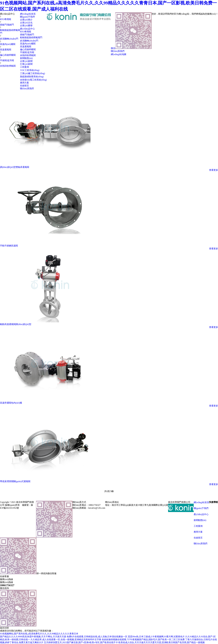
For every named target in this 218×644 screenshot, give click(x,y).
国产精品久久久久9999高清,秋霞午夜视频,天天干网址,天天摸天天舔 (33, 637)
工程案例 (198, 526)
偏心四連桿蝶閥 (8, 55)
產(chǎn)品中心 (201, 514)
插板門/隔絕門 (7, 25)
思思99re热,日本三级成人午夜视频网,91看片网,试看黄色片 (156, 637)
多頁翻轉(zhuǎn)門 (9, 39)
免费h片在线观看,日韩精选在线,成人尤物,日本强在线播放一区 (97, 637)
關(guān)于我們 (201, 508)
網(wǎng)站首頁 (201, 502)
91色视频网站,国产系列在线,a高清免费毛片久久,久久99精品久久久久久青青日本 (39, 634)
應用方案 (198, 532)
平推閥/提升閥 (7, 60)
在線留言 (198, 538)
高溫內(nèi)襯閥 (8, 44)
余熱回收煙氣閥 (8, 66)
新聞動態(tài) (200, 520)
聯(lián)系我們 (201, 544)
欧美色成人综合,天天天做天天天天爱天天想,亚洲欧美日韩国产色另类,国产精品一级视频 (162, 642)
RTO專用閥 (5, 19)
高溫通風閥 (6, 50)
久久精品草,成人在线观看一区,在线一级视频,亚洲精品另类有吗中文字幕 (66, 639)
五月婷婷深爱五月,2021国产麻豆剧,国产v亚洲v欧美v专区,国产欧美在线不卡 (81, 642)
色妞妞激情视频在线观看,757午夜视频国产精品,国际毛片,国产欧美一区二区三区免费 (143, 639)
